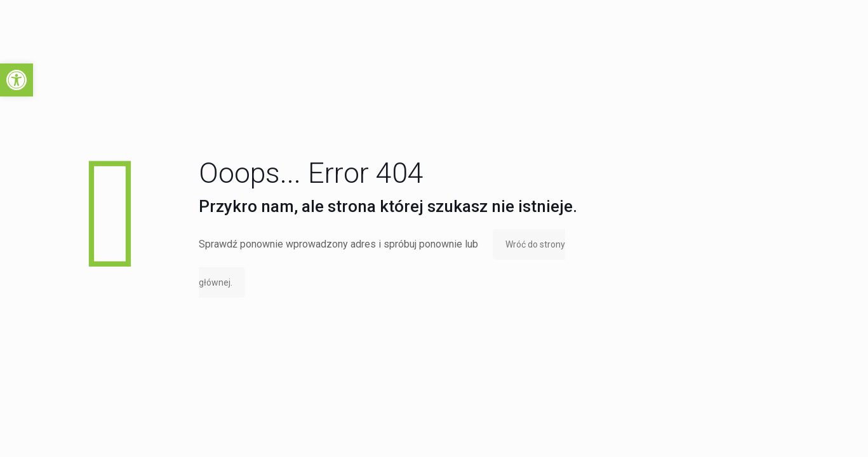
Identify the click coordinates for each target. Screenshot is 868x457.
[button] (17, 80)
